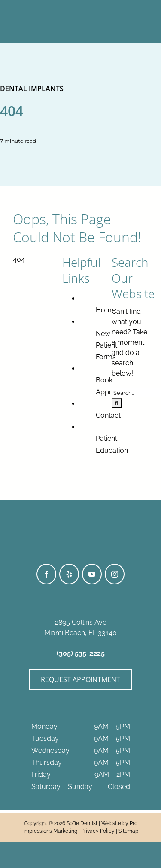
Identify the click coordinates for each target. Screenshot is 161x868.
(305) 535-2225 (81, 653)
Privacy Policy (98, 831)
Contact (108, 415)
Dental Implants (32, 89)
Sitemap (128, 831)
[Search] (117, 403)
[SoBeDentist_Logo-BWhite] (81, 8)
